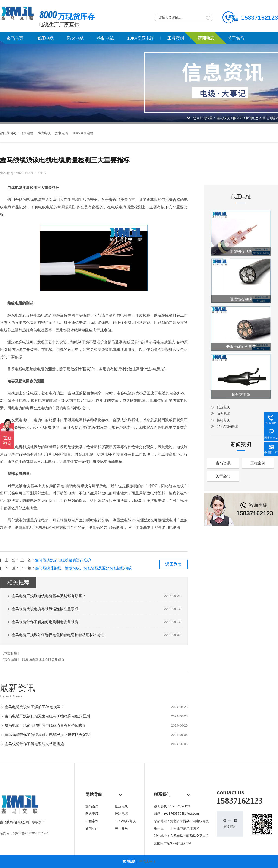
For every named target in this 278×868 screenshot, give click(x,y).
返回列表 (174, 564)
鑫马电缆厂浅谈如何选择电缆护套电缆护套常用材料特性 (58, 635)
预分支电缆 (241, 394)
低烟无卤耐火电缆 (241, 347)
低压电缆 (45, 38)
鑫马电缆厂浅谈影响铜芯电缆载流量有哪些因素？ (45, 725)
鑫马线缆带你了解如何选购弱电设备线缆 (45, 622)
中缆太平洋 (148, 861)
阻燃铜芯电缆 (241, 251)
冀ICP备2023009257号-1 (31, 833)
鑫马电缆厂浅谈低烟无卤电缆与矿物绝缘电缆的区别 (47, 716)
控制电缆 (105, 38)
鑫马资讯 (223, 463)
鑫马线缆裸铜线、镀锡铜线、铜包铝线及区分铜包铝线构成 (83, 568)
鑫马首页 (15, 38)
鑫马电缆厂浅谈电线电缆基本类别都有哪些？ (49, 596)
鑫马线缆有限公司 (230, 118)
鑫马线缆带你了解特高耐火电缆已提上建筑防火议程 (47, 735)
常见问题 (269, 118)
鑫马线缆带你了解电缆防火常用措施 (34, 744)
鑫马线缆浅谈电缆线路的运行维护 (63, 560)
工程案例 (176, 38)
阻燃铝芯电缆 (241, 299)
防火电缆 (75, 38)
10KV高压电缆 (141, 38)
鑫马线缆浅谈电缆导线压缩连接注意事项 (45, 609)
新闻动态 (206, 38)
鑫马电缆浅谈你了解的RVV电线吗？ (34, 707)
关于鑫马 (236, 38)
